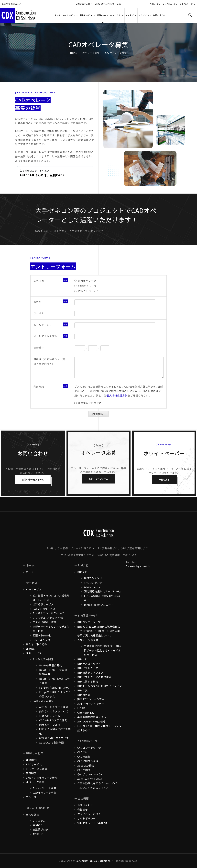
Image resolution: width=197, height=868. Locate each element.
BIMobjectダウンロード (99, 605)
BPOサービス (34, 764)
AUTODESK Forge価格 (92, 721)
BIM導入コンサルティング (48, 613)
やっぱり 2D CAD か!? (90, 774)
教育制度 (31, 773)
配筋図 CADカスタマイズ (54, 738)
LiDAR (81, 708)
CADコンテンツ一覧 (89, 748)
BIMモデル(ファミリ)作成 (48, 618)
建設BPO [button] (101, 15)
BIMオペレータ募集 (44, 788)
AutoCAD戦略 (86, 765)
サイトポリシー (87, 818)
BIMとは (82, 659)
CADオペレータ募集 (44, 793)
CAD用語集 (84, 757)
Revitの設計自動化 (51, 665)
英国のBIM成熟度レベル (92, 717)
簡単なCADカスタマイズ (54, 711)
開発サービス (34, 653)
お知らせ (38, 834)
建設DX (30, 649)
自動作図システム (50, 716)
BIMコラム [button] (116, 15)
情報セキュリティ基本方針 (93, 823)
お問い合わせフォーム (33, 480)
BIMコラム (39, 821)
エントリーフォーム (98, 479)
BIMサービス (34, 589)
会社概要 (83, 810)
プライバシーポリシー (90, 814)
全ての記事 (33, 814)
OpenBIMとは (86, 713)
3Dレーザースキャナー (91, 704)
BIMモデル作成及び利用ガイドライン (100, 686)
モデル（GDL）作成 (44, 622)
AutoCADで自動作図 (52, 742)
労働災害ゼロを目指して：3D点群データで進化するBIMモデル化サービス (103, 650)
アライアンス (145, 15)
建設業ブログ (41, 829)
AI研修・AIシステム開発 (54, 707)
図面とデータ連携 (50, 725)
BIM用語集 (84, 695)
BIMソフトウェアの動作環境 (94, 677)
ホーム (58, 15)
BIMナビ (82, 572)
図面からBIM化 (42, 635)
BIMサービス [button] (69, 15)
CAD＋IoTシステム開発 (53, 720)
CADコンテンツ (93, 582)
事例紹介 (38, 825)
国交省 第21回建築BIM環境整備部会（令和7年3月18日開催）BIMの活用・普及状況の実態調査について (100, 631)
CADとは (83, 752)
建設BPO (31, 760)
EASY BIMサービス (44, 609)
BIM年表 (82, 690)
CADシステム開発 (43, 701)
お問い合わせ (159, 15)
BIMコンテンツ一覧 (89, 622)
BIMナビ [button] (130, 15)
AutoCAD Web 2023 (90, 779)
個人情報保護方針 (117, 395)
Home (74, 53)
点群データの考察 (88, 640)
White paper (92, 587)
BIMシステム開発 (43, 659)
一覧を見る (164, 480)
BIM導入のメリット (89, 664)
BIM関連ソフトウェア (90, 673)
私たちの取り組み (36, 644)
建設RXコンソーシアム (91, 699)
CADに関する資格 (88, 761)
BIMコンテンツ (93, 578)
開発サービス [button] (86, 15)
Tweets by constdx (138, 566)
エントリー (33, 797)
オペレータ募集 (91, 53)
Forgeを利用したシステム (55, 688)
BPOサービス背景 (37, 769)
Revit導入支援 (41, 640)
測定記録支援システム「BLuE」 (103, 591)
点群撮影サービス (43, 604)
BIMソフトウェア (88, 668)
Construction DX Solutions (93, 861)
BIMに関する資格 (88, 681)
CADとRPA (84, 770)
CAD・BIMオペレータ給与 (42, 778)
